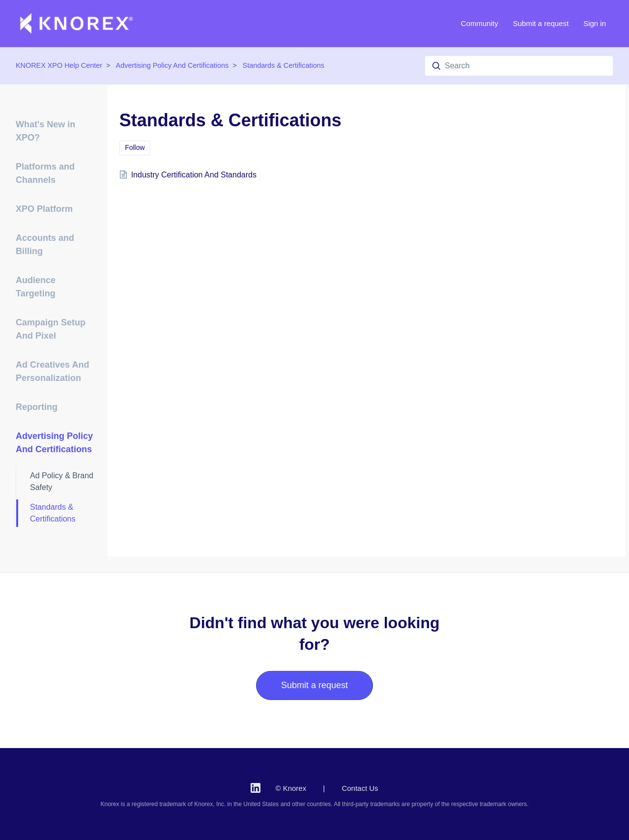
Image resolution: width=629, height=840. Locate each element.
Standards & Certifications (284, 65)
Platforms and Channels (45, 173)
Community (480, 23)
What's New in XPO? (45, 131)
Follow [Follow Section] (135, 147)
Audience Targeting (36, 287)
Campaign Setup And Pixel (51, 329)
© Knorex (291, 788)
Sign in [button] (595, 23)
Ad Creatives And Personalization (52, 371)
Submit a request (541, 23)
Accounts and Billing (45, 245)
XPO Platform (44, 209)
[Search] (519, 66)
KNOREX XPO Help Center (59, 65)
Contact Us (360, 788)
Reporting (37, 407)
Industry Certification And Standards (194, 175)
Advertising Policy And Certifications (172, 65)
